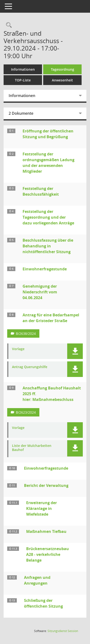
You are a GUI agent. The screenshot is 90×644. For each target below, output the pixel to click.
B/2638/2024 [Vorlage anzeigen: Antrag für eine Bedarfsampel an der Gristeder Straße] (26, 333)
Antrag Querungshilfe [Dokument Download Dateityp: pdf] (30, 367)
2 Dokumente (21, 113)
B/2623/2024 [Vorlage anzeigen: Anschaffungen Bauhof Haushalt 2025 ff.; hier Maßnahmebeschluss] (26, 412)
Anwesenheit (62, 80)
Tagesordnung (63, 69)
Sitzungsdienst (63, 631)
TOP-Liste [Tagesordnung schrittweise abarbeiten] (23, 80)
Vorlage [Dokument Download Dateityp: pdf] (18, 349)
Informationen (23, 69)
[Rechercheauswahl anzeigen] (8, 25)
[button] (75, 351)
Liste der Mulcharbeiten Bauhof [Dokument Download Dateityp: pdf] (32, 448)
